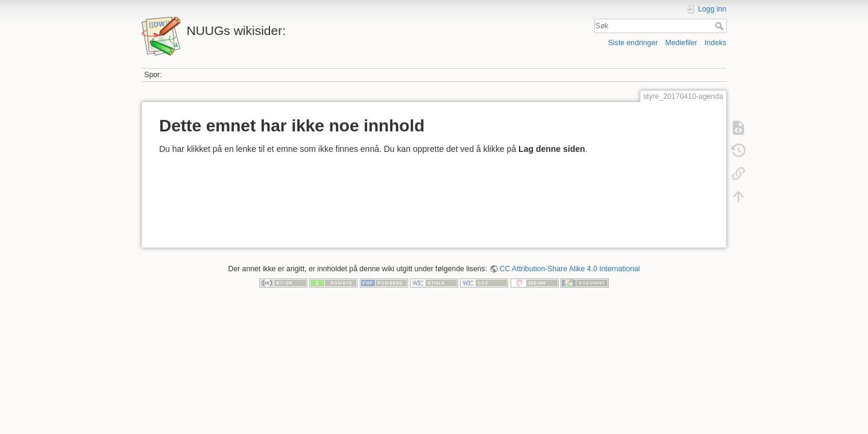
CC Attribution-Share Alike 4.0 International (570, 269)
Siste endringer (633, 43)
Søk (721, 26)
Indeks (715, 43)
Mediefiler (681, 43)
